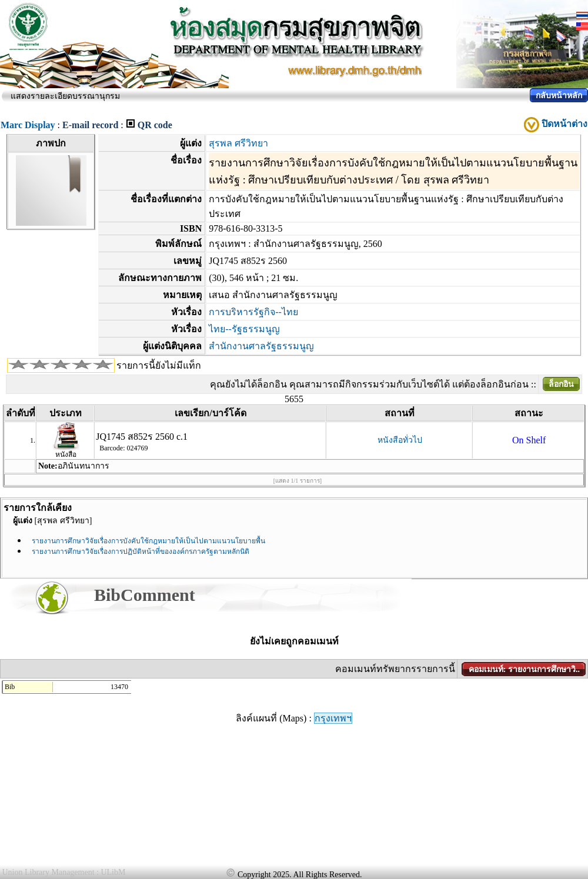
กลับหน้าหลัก (559, 96)
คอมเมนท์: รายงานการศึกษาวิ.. (524, 669)
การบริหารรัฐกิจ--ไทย (253, 312)
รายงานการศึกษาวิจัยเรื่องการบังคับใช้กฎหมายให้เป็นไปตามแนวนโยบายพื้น (148, 541)
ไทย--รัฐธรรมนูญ (244, 329)
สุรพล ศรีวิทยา (238, 143)
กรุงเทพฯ (333, 718)
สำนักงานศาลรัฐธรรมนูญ (261, 346)
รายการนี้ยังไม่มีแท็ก (159, 365)
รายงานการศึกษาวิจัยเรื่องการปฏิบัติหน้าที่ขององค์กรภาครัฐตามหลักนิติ (141, 552)
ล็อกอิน (561, 384)
